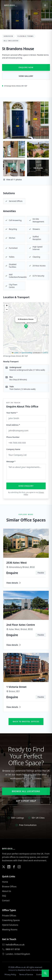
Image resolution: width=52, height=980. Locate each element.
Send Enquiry (26, 486)
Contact (6, 901)
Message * (11, 461)
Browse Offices (9, 886)
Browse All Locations (26, 791)
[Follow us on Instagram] (19, 867)
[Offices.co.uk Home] (11, 5)
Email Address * (13, 425)
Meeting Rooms (10, 930)
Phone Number (13, 437)
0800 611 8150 (13, 949)
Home (5, 882)
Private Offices (9, 916)
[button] (26, 326)
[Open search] (45, 973)
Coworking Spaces (11, 920)
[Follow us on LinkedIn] (9, 867)
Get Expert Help (26, 801)
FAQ (4, 896)
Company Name (13, 449)
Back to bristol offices (26, 721)
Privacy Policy (10, 974)
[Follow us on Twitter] (4, 867)
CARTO (45, 353)
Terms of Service (26, 974)
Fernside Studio (38, 970)
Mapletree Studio (24, 970)
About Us (7, 891)
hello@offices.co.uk (15, 945)
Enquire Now (26, 67)
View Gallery (26, 76)
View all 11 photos (12, 180)
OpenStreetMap (27, 353)
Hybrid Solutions (10, 925)
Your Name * (12, 413)
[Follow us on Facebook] (14, 867)
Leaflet (15, 353)
